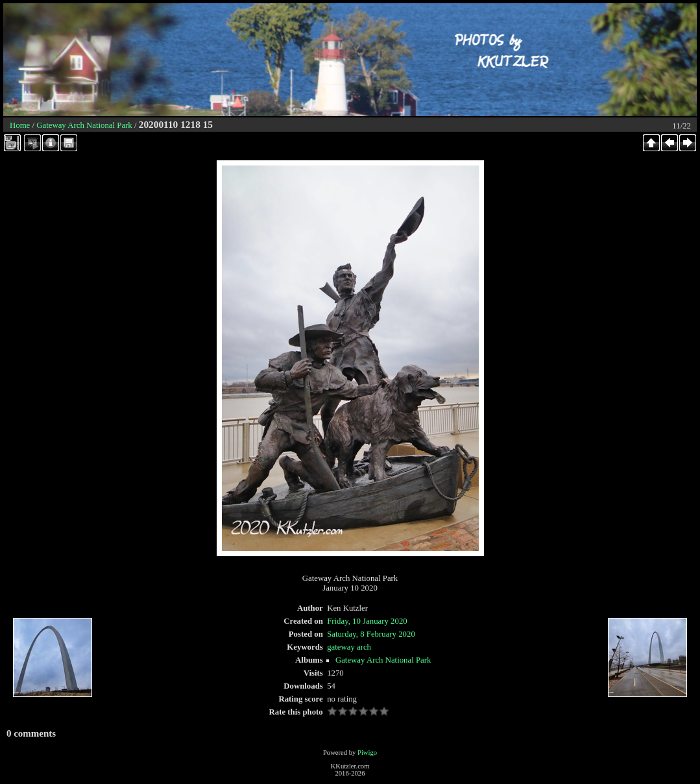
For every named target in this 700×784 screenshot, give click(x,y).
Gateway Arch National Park (84, 125)
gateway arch (349, 647)
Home (20, 125)
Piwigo (367, 753)
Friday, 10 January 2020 (367, 621)
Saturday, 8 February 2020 (371, 634)
